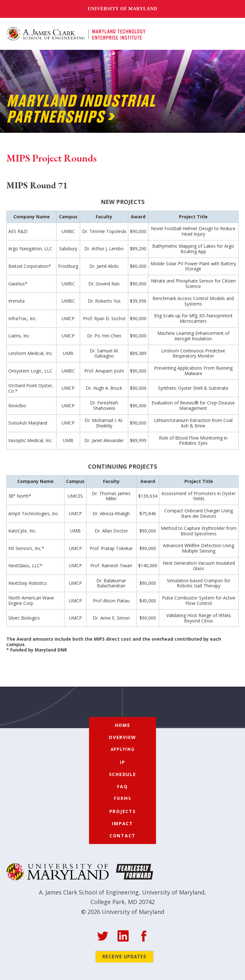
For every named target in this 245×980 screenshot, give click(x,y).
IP (123, 762)
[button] (232, 34)
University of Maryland (122, 9)
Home (123, 725)
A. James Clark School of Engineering (89, 892)
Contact (122, 836)
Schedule (123, 774)
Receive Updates (124, 957)
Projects (123, 811)
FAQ (122, 786)
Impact (122, 823)
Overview (122, 737)
